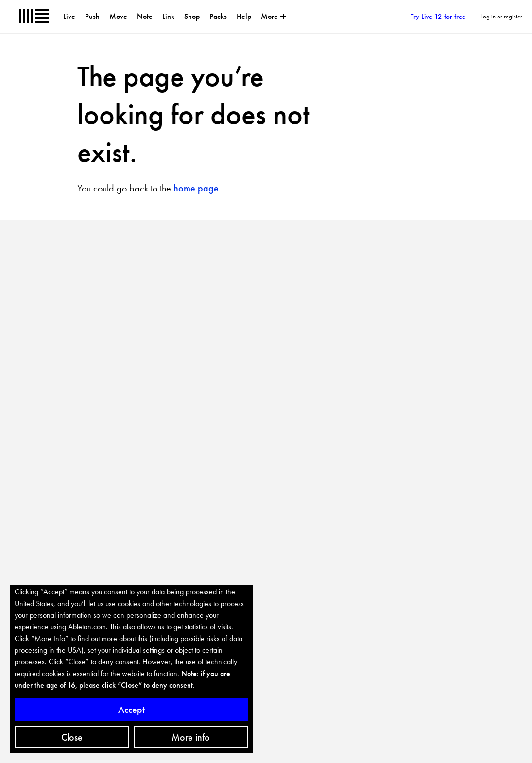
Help (244, 16)
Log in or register (501, 16)
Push (92, 16)
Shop (192, 16)
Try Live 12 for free (429, 17)
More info (191, 737)
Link (168, 16)
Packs (218, 16)
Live (69, 16)
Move (118, 16)
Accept (131, 710)
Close (72, 737)
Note (145, 16)
